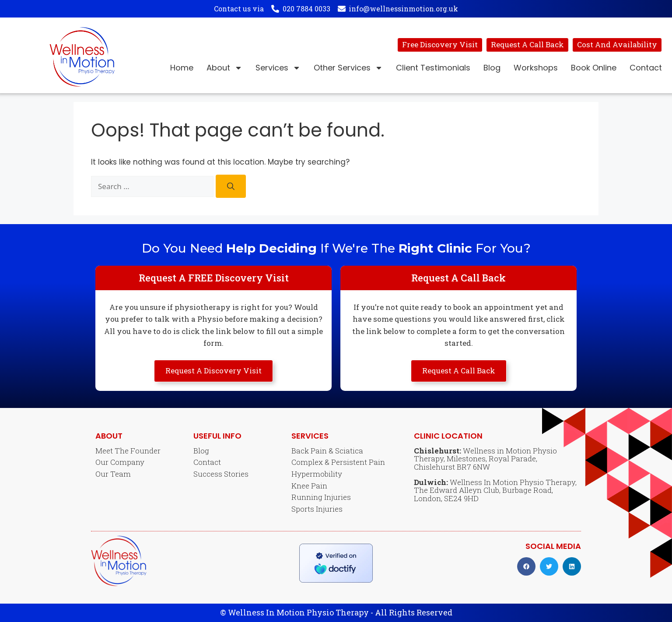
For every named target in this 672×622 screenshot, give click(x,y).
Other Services (348, 68)
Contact (646, 68)
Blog (492, 68)
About (224, 68)
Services (278, 68)
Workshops (536, 68)
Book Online (594, 68)
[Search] (231, 186)
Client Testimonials (433, 68)
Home (182, 68)
